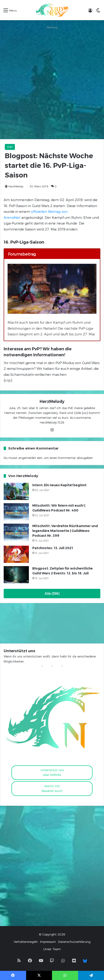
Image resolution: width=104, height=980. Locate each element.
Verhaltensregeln (26, 942)
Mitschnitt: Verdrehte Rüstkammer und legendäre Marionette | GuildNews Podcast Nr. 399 (65, 531)
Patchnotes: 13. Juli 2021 (53, 548)
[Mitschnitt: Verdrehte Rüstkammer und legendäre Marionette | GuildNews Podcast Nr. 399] (16, 532)
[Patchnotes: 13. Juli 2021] (16, 554)
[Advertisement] (52, 82)
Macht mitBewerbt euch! (52, 788)
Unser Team (52, 949)
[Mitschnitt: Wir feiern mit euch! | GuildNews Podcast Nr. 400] (16, 512)
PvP (10, 147)
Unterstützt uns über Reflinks (52, 772)
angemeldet (27, 458)
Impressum (48, 942)
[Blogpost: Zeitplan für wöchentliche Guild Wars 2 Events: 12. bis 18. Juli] (16, 575)
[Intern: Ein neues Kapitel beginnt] (16, 491)
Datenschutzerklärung (74, 942)
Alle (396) (52, 594)
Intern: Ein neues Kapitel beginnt (59, 485)
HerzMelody (16, 186)
